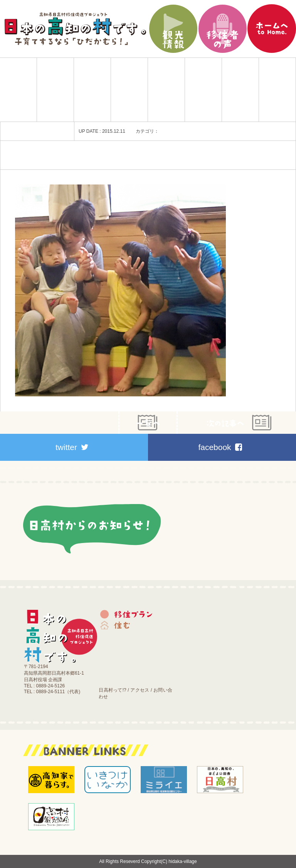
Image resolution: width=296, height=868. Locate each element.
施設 (240, 90)
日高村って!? (112, 690)
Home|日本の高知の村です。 (18, 90)
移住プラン (55, 90)
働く (166, 90)
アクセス (140, 690)
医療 (203, 90)
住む (92, 90)
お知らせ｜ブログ (277, 90)
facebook (220, 447)
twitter (72, 447)
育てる (129, 90)
